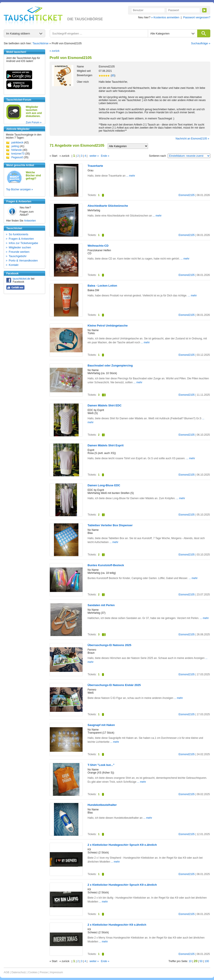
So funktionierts (19, 234)
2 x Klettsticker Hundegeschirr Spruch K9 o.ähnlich (122, 845)
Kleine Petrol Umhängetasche (108, 326)
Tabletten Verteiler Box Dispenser (110, 525)
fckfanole (17, 150)
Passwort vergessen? (197, 17)
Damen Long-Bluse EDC (104, 485)
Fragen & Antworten (21, 239)
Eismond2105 (187, 195)
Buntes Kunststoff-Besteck (106, 565)
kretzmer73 (18, 154)
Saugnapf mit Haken (101, 725)
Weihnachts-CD (98, 246)
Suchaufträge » (201, 43)
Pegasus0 (17, 157)
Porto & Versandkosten (23, 260)
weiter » (94, 156)
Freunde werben (19, 252)
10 (190, 961)
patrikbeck (17, 143)
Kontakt (14, 265)
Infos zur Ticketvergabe (23, 243)
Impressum (56, 972)
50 (201, 961)
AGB (6, 972)
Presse (44, 972)
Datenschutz (19, 972)
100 (207, 961)
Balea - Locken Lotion (102, 286)
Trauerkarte (95, 166)
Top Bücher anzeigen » (20, 189)
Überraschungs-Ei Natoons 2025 (109, 645)
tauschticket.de (21, 279)
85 (113, 76)
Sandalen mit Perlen (101, 605)
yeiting (15, 146)
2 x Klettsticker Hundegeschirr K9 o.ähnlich (117, 925)
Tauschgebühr (18, 256)
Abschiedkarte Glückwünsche (108, 206)
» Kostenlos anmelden (165, 17)
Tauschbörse (41, 43)
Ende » (105, 156)
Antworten (30, 221)
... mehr (130, 176)
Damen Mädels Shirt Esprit (106, 445)
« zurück (54, 51)
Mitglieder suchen (20, 247)
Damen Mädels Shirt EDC (104, 405)
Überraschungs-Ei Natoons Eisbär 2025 (114, 685)
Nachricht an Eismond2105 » (192, 139)
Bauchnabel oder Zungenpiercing (110, 365)
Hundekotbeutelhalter (102, 805)
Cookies (33, 972)
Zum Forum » (34, 122)
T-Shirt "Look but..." (101, 765)
